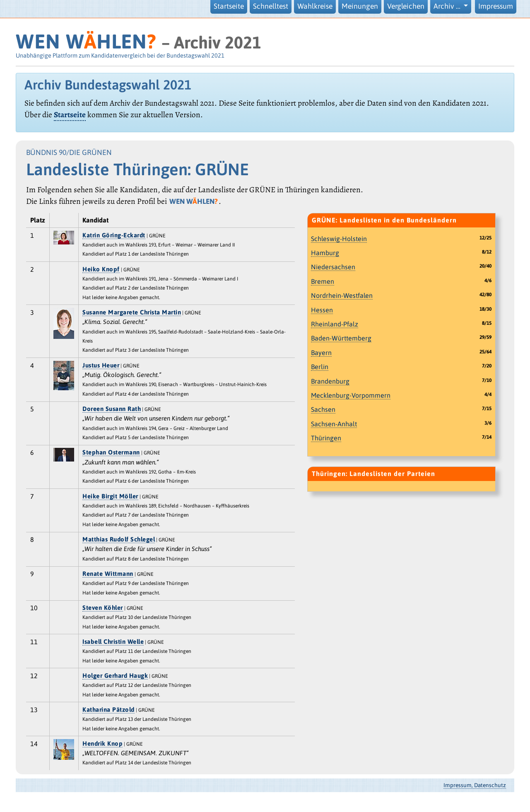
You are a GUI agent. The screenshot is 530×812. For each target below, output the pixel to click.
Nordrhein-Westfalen (342, 295)
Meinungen (360, 6)
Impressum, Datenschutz (475, 785)
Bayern (321, 353)
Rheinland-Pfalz (335, 324)
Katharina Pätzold (108, 709)
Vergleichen (406, 6)
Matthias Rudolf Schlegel (119, 539)
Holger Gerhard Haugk (115, 675)
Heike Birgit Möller (110, 496)
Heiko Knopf (101, 269)
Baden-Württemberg (341, 338)
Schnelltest (271, 6)
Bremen (323, 281)
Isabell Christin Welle (113, 642)
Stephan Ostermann (111, 452)
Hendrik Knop (102, 743)
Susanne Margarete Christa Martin (132, 312)
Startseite (229, 6)
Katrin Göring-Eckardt (114, 235)
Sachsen (323, 409)
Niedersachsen (333, 267)
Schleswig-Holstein (339, 239)
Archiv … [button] (448, 6)
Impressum (496, 6)
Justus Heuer (101, 365)
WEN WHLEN (86, 41)
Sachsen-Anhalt (334, 424)
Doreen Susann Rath (112, 409)
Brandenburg (330, 381)
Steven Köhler (103, 608)
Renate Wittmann (108, 574)
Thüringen (326, 438)
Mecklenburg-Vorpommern (351, 395)
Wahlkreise (315, 6)
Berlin (320, 367)
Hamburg (325, 253)
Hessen (322, 310)
